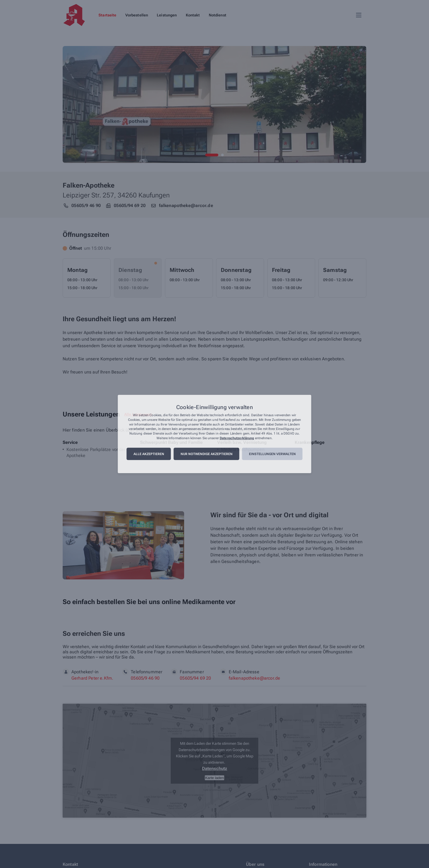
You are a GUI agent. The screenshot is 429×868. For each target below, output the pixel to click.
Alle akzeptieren (149, 454)
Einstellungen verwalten (272, 454)
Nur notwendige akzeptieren (207, 454)
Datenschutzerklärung (237, 438)
